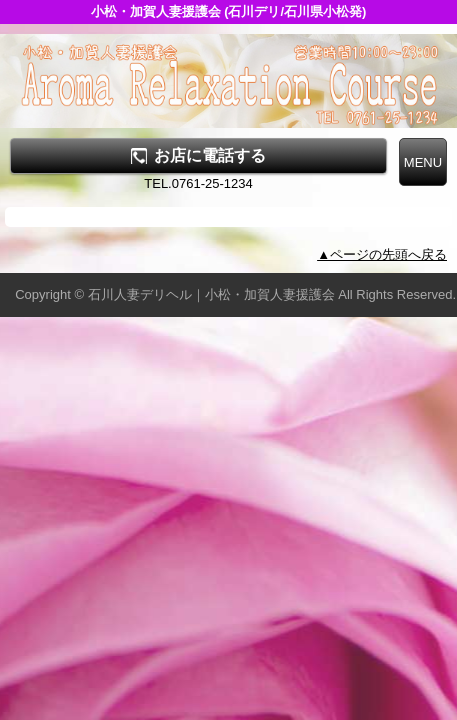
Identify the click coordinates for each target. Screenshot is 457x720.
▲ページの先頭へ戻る (382, 254)
